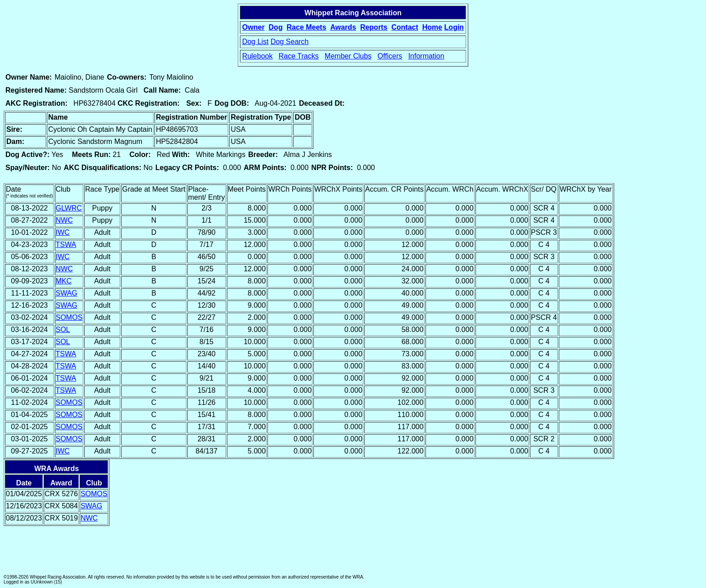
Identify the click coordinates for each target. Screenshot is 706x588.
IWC (63, 232)
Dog (276, 27)
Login (454, 27)
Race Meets (307, 27)
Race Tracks (299, 56)
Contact (405, 27)
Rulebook (258, 56)
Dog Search (290, 42)
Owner (253, 27)
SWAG (67, 293)
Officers (390, 56)
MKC (64, 281)
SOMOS (69, 317)
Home (432, 27)
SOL (63, 330)
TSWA (66, 245)
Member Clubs (348, 56)
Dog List (256, 42)
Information (426, 56)
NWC (64, 220)
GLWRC (69, 208)
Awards (343, 27)
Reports (374, 27)
